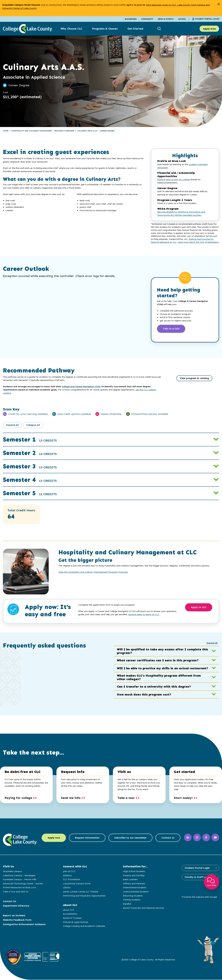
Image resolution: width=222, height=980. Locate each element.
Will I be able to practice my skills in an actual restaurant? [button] (166, 669)
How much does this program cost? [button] (166, 695)
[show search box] (160, 29)
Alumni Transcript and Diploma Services (143, 908)
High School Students (134, 872)
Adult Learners (130, 880)
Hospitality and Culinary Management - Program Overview (43, 131)
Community (147, 19)
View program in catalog (194, 379)
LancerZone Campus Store (76, 884)
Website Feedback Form (17, 920)
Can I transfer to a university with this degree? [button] (166, 687)
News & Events (166, 19)
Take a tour (126, 798)
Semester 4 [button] (30, 480)
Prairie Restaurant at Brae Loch (19, 888)
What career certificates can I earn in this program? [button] (166, 661)
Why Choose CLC (71, 29)
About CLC (68, 910)
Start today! (183, 798)
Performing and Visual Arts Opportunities (84, 896)
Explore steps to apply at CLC (144, 615)
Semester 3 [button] (30, 467)
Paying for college (18, 798)
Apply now (53, 840)
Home (6, 131)
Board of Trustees (72, 918)
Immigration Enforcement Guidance (24, 925)
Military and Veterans (134, 884)
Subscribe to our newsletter (131, 840)
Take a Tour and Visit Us (16, 892)
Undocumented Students (135, 892)
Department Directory (16, 906)
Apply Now (209, 29)
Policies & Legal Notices (75, 922)
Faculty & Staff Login (197, 877)
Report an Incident (14, 916)
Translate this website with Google (199, 897)
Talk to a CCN (172, 329)
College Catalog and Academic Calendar (84, 926)
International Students (134, 888)
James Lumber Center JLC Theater (80, 892)
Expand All (13, 425)
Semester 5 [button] (30, 493)
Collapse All (33, 425)
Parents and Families (134, 876)
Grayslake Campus (12, 872)
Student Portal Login (206, 19)
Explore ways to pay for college (173, 180)
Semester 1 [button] (30, 440)
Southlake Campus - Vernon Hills (20, 880)
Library (66, 888)
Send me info (71, 798)
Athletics (67, 876)
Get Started (135, 29)
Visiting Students (131, 900)
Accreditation (70, 914)
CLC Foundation (71, 880)
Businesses (131, 19)
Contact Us (10, 902)
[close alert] (219, 4)
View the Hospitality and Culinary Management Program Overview (93, 572)
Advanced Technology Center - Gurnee (23, 884)
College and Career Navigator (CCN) (81, 387)
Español (127, 904)
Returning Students (133, 896)
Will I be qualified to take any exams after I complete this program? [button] (166, 651)
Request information (87, 840)
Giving (182, 19)
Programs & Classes (105, 29)
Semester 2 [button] (30, 453)
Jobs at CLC (69, 872)
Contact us (169, 840)
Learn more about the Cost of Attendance (198, 242)
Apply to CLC (199, 608)
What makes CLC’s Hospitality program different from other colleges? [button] (166, 678)
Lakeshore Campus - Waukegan (19, 876)
